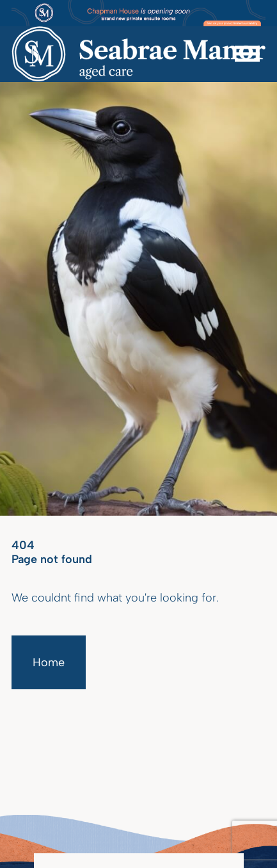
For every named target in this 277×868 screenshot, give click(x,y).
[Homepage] (138, 54)
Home (49, 662)
